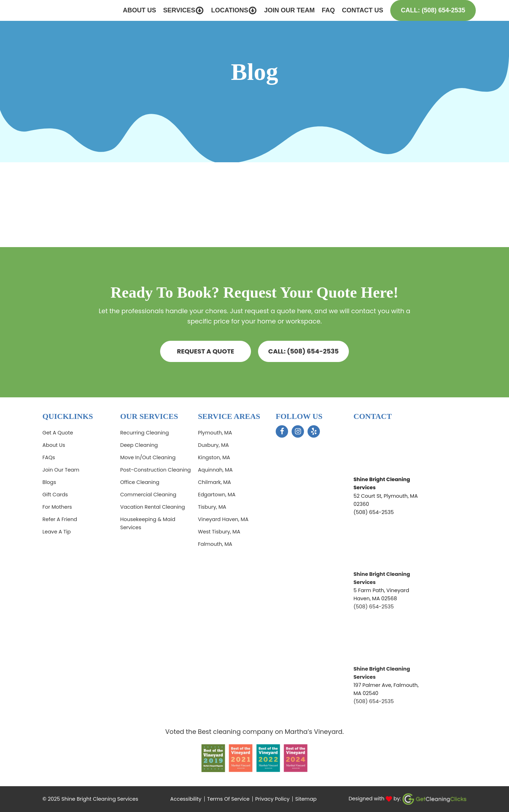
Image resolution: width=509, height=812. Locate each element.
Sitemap (306, 799)
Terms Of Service (228, 799)
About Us (130, 10)
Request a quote (205, 351)
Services (174, 10)
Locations (225, 10)
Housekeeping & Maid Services (148, 523)
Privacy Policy (272, 799)
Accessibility (186, 799)
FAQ (319, 10)
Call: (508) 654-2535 (424, 10)
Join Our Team (280, 10)
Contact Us (353, 10)
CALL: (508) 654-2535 (304, 351)
